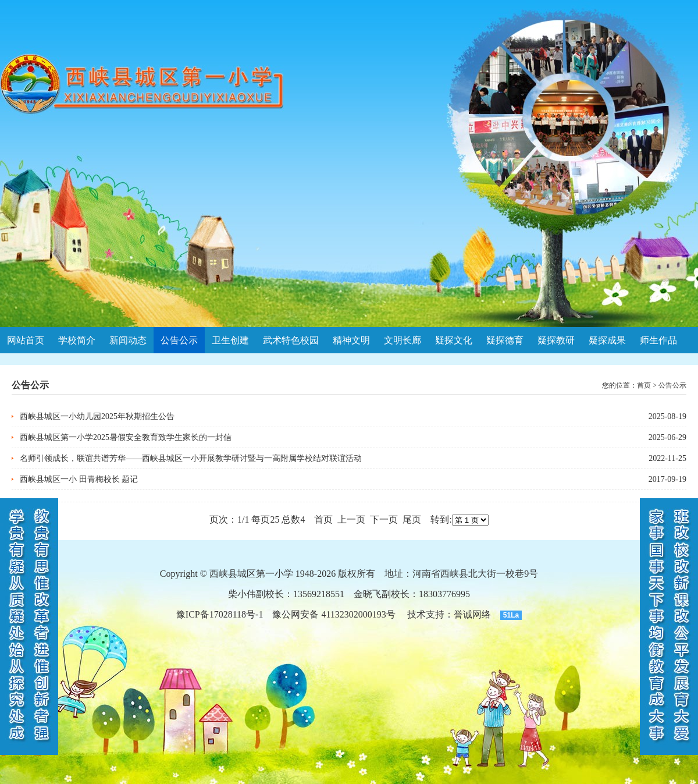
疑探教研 (556, 340)
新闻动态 (128, 340)
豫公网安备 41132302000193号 (334, 614)
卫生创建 (230, 340)
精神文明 (351, 340)
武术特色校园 (291, 340)
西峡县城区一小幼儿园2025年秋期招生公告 (97, 416)
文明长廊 (403, 340)
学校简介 (77, 340)
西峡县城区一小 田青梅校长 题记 (79, 479)
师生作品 (658, 340)
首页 (644, 385)
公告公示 (179, 340)
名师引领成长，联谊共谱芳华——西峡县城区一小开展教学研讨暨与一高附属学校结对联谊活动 (191, 458)
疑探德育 (505, 340)
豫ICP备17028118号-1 (220, 614)
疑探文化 (454, 340)
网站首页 (26, 340)
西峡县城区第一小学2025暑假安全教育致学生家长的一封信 (126, 437)
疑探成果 (607, 340)
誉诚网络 (472, 614)
